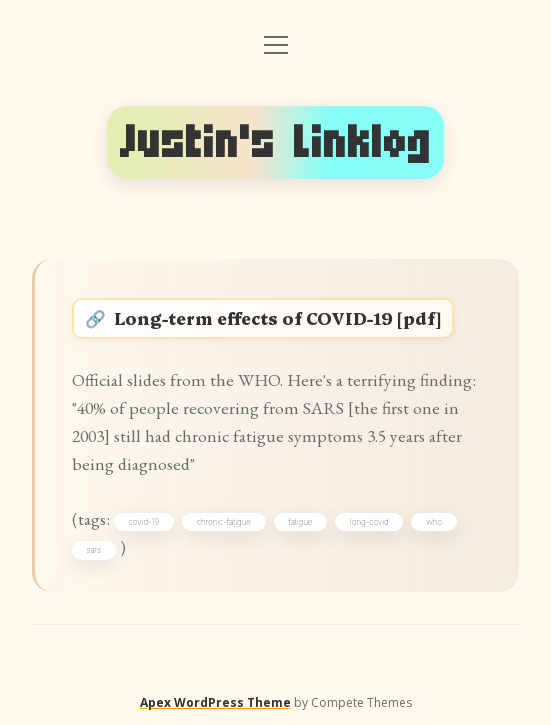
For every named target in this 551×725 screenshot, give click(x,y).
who (434, 522)
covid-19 (144, 522)
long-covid (369, 522)
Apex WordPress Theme (215, 702)
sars (94, 550)
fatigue (300, 522)
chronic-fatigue (224, 522)
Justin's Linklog (276, 142)
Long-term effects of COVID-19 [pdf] (277, 317)
